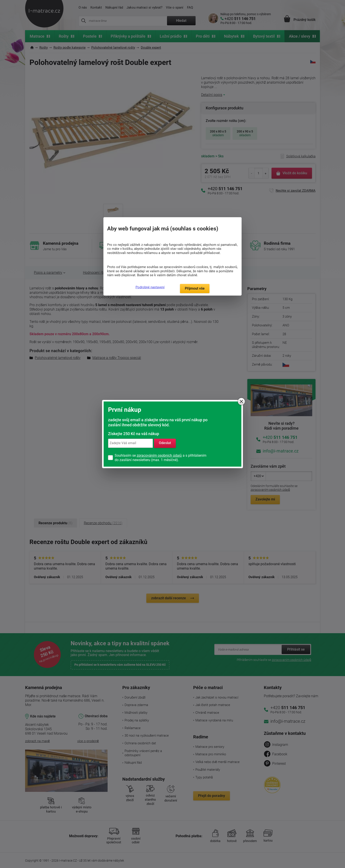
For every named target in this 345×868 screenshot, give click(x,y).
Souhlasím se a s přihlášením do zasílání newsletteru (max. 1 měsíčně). (161, 458)
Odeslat (165, 443)
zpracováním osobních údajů (159, 455)
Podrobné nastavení (150, 287)
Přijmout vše (195, 288)
